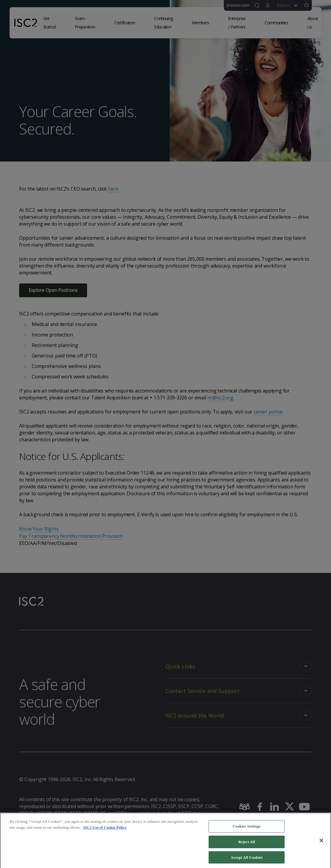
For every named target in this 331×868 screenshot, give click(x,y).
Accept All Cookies (246, 861)
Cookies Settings (246, 830)
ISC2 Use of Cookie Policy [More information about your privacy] (105, 831)
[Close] (321, 844)
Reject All (247, 845)
